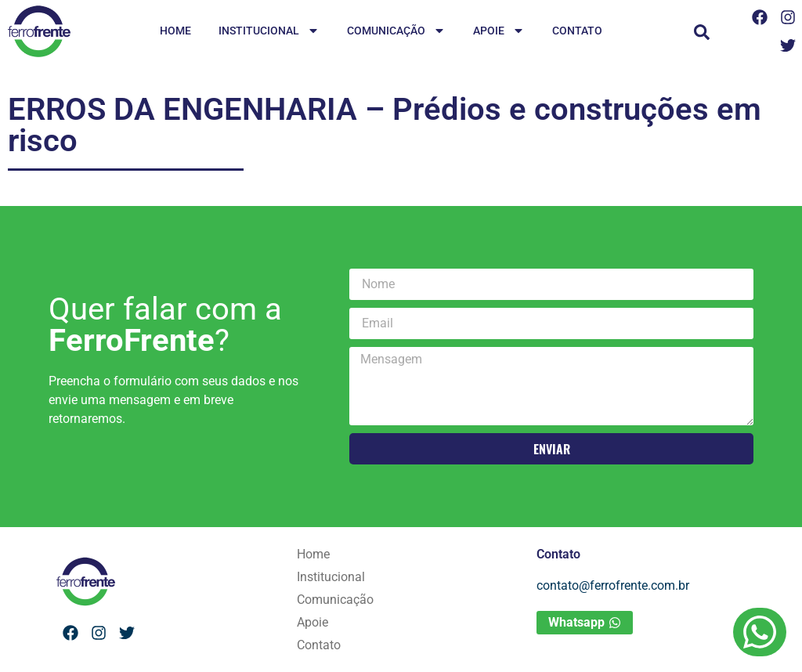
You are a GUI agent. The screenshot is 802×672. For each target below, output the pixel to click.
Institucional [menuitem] (269, 32)
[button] (702, 32)
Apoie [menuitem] (499, 32)
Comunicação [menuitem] (396, 32)
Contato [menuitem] (577, 31)
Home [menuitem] (175, 31)
